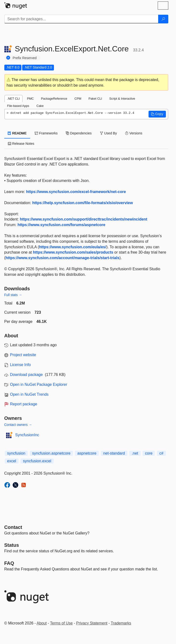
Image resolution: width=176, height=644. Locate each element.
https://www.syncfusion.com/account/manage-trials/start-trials (62, 258)
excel (12, 461)
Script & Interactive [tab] (122, 99)
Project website (23, 355)
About (42, 623)
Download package (26, 375)
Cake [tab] (40, 106)
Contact (13, 527)
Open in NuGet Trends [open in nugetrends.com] (29, 394)
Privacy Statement (92, 623)
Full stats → (13, 295)
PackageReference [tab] (54, 99)
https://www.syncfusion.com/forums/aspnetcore (62, 225)
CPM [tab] (78, 99)
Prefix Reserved (25, 58)
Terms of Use (61, 623)
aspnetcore (87, 453)
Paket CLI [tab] (95, 99)
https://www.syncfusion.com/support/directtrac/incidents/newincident (83, 219)
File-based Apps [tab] (18, 106)
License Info (20, 365)
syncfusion (16, 453)
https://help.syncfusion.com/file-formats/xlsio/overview (83, 203)
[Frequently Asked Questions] (9, 563)
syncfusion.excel (37, 461)
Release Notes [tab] (21, 144)
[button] (157, 114)
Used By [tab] (108, 133)
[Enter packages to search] (81, 19)
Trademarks (121, 623)
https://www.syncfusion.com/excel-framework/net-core (76, 192)
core (149, 453)
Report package (24, 404)
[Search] (163, 19)
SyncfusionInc (27, 435)
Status (12, 545)
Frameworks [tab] (46, 133)
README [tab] (17, 133)
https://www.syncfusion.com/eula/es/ (73, 247)
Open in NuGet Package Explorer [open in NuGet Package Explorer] (39, 384)
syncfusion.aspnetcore (51, 453)
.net (135, 453)
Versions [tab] (134, 133)
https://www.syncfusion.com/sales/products (73, 252)
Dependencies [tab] (79, 133)
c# (161, 453)
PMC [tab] (30, 99)
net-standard (114, 453)
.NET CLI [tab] (13, 99)
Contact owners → (18, 425)
